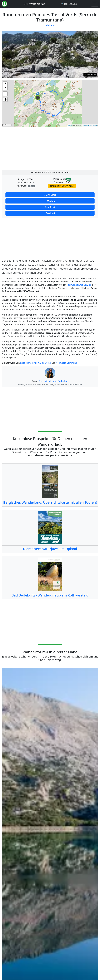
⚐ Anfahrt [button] (50, 207)
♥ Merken (50, 201)
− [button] (5, 88)
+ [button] (5, 84)
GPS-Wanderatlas (34, 4)
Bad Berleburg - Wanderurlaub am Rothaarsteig (50, 595)
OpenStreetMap (87, 125)
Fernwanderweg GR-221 (79, 285)
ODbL (95, 125)
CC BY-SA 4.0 (45, 363)
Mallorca (50, 25)
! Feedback (50, 213)
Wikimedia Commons (66, 363)
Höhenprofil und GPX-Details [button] (62, 186)
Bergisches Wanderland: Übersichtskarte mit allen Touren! (50, 502)
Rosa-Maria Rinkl (29, 363)
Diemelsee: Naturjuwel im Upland (50, 549)
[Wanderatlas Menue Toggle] (95, 4)
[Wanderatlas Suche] (69, 4)
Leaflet (70, 125)
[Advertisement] (50, 147)
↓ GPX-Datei (50, 195)
